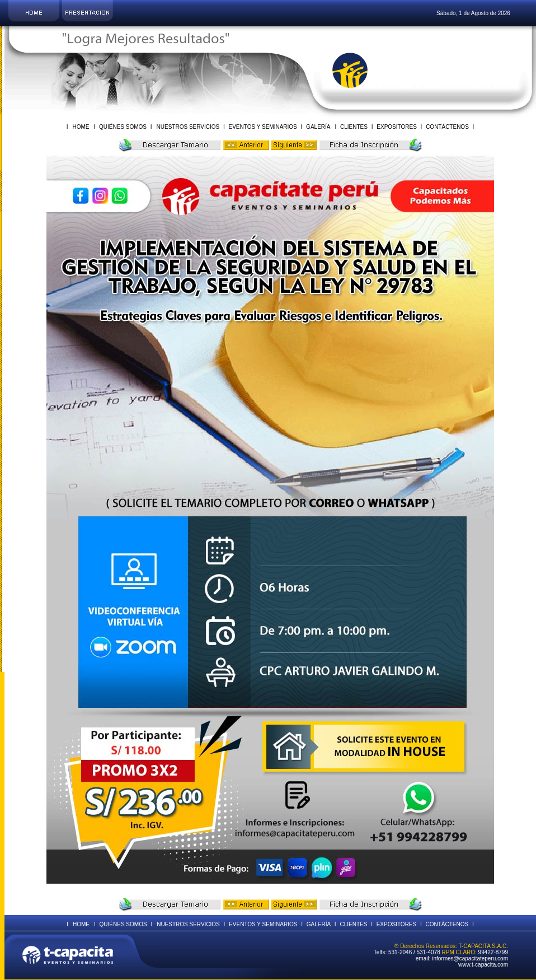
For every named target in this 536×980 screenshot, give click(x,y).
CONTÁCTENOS (447, 127)
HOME (81, 127)
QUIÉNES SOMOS (123, 127)
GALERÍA (317, 127)
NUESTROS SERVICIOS (189, 127)
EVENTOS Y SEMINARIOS (263, 127)
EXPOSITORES (397, 127)
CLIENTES (354, 127)
